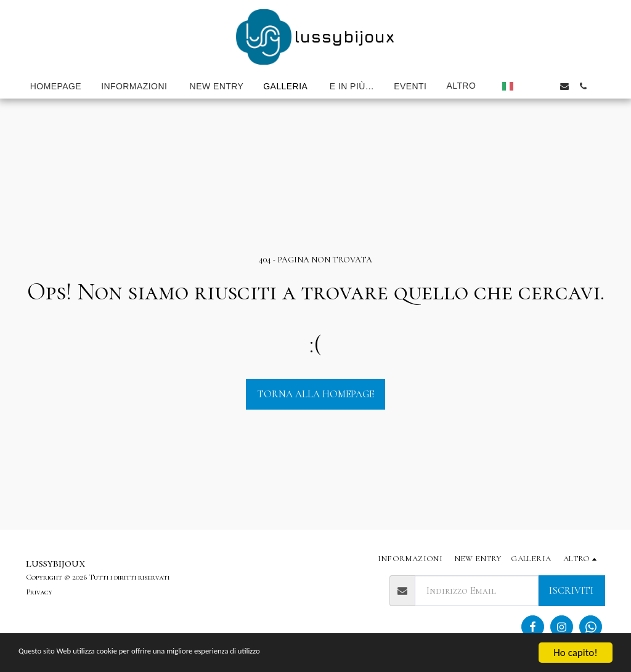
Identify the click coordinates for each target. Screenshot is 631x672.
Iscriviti (571, 591)
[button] (527, 86)
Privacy (39, 592)
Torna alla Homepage (316, 394)
